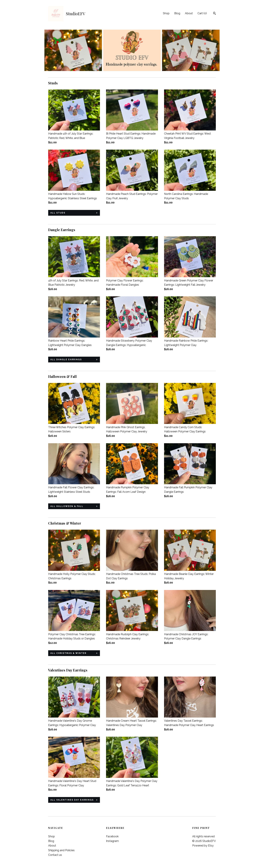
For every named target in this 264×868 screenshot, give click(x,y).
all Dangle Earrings (66, 360)
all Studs (58, 213)
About (189, 13)
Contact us (55, 855)
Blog (177, 13)
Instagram (112, 841)
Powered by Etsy (203, 846)
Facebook (112, 836)
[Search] (215, 14)
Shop (166, 13)
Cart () (202, 13)
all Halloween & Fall (67, 506)
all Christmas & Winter (68, 653)
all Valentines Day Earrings (72, 800)
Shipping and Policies (61, 850)
